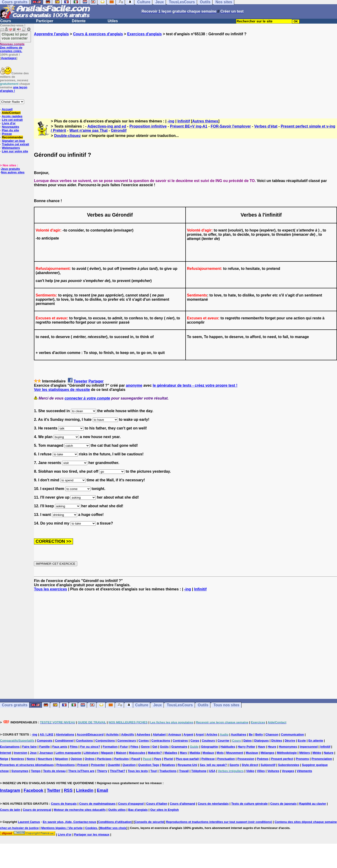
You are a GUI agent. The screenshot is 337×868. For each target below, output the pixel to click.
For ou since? (90, 747)
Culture (142, 705)
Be (251, 734)
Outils (203, 705)
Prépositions (66, 765)
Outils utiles (117, 810)
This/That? (117, 771)
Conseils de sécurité (149, 822)
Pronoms (302, 759)
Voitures (273, 771)
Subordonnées (289, 765)
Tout (154, 771)
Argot (200, 734)
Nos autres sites (13, 172)
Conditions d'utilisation (115, 822)
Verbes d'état (266, 126)
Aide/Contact (11, 113)
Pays (158, 759)
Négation (62, 759)
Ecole (302, 741)
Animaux (175, 734)
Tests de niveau (54, 771)
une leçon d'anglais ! (14, 89)
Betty (259, 734)
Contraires (180, 741)
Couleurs (208, 741)
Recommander (12, 137)
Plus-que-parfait (187, 759)
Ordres (90, 759)
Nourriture (45, 759)
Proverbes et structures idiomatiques (27, 765)
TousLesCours (180, 705)
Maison (121, 753)
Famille (45, 747)
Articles (212, 734)
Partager (96, 381)
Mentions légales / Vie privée (62, 828)
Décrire (290, 741)
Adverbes (143, 734)
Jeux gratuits (10, 169)
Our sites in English (165, 810)
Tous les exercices (50, 589)
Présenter (98, 765)
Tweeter (80, 381)
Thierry (102, 771)
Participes (104, 759)
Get (155, 747)
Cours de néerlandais (213, 804)
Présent (83, 765)
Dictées (277, 741)
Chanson (272, 734)
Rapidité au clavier (313, 804)
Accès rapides (12, 116)
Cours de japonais (284, 804)
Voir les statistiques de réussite (62, 390)
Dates (247, 741)
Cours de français (64, 804)
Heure (272, 747)
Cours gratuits (15, 705)
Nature (329, 753)
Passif (136, 759)
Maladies (171, 753)
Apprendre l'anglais (51, 34)
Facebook (33, 790)
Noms (31, 759)
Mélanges (267, 753)
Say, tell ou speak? (213, 765)
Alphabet (159, 734)
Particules (121, 759)
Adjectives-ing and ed (107, 126)
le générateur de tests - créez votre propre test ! (195, 385)
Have (262, 747)
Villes (261, 771)
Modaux (208, 753)
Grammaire (179, 747)
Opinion (76, 759)
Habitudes (228, 747)
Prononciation (322, 759)
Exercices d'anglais (144, 34)
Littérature (91, 753)
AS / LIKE (47, 734)
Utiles (113, 21)
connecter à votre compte (87, 398)
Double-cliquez (67, 136)
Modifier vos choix (113, 828)
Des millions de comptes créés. (12, 48)
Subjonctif (268, 765)
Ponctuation (226, 759)
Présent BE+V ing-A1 (189, 126)
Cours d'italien (157, 804)
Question (129, 765)
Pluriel (168, 759)
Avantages (9, 58)
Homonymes (288, 747)
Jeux (158, 705)
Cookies (91, 828)
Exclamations (10, 747)
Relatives (168, 765)
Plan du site (10, 130)
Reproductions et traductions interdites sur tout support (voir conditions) (219, 822)
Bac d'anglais (138, 810)
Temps (36, 771)
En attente (316, 741)
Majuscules (137, 753)
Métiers (305, 753)
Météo (317, 753)
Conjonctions (105, 741)
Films (74, 747)
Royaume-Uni (187, 765)
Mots (220, 753)
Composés (45, 741)
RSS (68, 790)
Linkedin (85, 790)
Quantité (114, 765)
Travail (184, 771)
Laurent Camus (29, 822)
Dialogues (261, 741)
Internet (6, 753)
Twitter (54, 790)
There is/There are (81, 771)
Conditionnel (64, 741)
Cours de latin (10, 810)
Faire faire (29, 747)
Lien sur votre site (15, 151)
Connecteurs (126, 741)
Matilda (195, 753)
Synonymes (20, 771)
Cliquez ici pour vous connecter (15, 36)
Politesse (208, 759)
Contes (144, 741)
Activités (112, 734)
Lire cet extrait (12, 120)
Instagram (10, 790)
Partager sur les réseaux (92, 834)
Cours (6, 21)
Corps (195, 741)
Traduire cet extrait (15, 144)
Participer (45, 21)
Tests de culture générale (249, 804)
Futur (124, 747)
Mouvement (235, 753)
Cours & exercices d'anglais (98, 34)
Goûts (164, 747)
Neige (4, 759)
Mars (183, 753)
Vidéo (250, 771)
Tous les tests (138, 771)
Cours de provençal (37, 810)
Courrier (223, 741)
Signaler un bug (13, 141)
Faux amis (60, 747)
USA (212, 771)
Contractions (161, 741)
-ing (171, 121)
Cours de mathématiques (97, 804)
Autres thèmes (205, 121)
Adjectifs (128, 734)
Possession (246, 759)
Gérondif (119, 130)
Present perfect (282, 759)
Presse (7, 134)
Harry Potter (247, 747)
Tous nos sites (226, 705)
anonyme (134, 385)
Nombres (17, 759)
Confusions (84, 741)
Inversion (21, 753)
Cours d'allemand (183, 804)
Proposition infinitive (148, 126)
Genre (145, 747)
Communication (293, 734)
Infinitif (184, 121)
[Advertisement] (186, 73)
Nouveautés (11, 127)
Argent (188, 734)
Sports (234, 765)
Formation (110, 747)
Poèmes (263, 759)
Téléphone (199, 771)
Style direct (250, 765)
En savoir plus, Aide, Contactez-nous (69, 822)
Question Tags (149, 765)
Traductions (168, 771)
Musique (252, 753)
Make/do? (155, 753)
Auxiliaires (238, 734)
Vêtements (304, 771)
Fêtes (134, 747)
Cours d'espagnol (131, 804)
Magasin (107, 753)
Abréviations (65, 734)
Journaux (46, 753)
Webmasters (11, 148)
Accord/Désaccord (90, 734)
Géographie (209, 747)
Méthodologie (287, 753)
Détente (79, 21)
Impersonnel (309, 747)
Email (103, 790)
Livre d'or (9, 123)
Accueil (7, 109)
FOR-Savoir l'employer (231, 126)
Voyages (288, 771)
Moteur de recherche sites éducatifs (80, 810)
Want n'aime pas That (88, 130)
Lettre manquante (68, 753)
